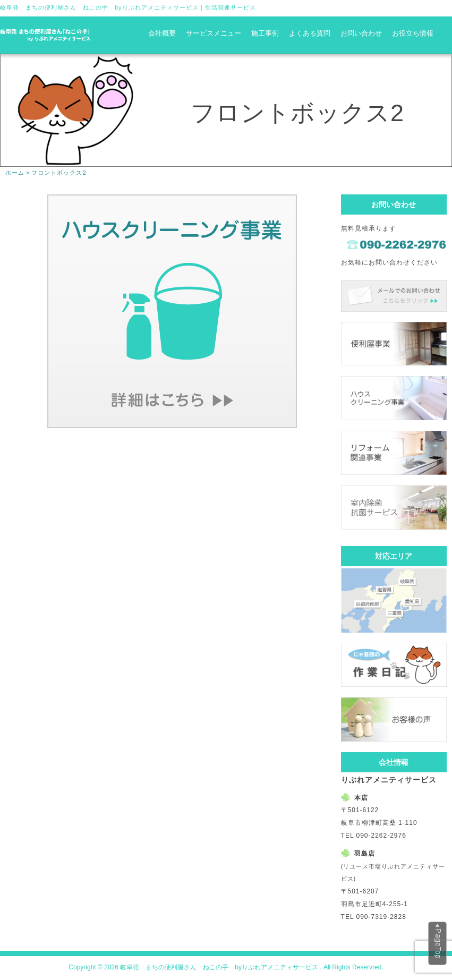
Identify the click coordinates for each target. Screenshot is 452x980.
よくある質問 (310, 33)
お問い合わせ (361, 33)
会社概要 (162, 33)
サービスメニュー (214, 33)
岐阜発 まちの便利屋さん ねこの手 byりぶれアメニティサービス (99, 7)
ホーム (15, 173)
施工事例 (265, 33)
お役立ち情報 (413, 33)
